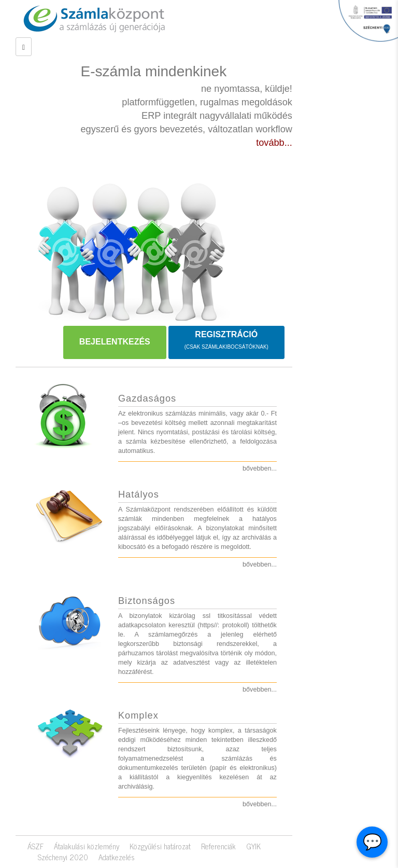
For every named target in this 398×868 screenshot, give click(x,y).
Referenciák (218, 846)
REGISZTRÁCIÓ (226, 340)
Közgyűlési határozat (160, 846)
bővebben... (260, 469)
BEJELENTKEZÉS (115, 342)
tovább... (274, 143)
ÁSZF (35, 846)
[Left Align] (24, 47)
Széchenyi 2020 (63, 857)
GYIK (253, 846)
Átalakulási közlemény (87, 846)
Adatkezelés (117, 857)
